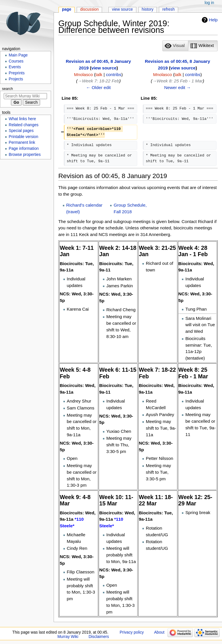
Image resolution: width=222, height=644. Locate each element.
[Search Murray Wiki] (25, 96)
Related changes (23, 125)
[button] (175, 46)
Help (213, 20)
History (148, 9)
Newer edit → (177, 87)
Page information (24, 149)
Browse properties (25, 155)
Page (67, 9)
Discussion (89, 9)
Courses (16, 61)
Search (7, 89)
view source (104, 68)
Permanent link (22, 142)
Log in (209, 3)
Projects (16, 79)
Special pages (21, 131)
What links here (22, 119)
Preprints (17, 73)
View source (122, 9)
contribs (113, 74)
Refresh (169, 9)
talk (99, 74)
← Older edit (99, 87)
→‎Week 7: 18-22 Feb (98, 81)
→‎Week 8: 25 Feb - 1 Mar (177, 81)
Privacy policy (132, 632)
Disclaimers (99, 637)
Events (15, 67)
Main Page (18, 55)
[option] (175, 46)
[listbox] (190, 46)
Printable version (23, 137)
